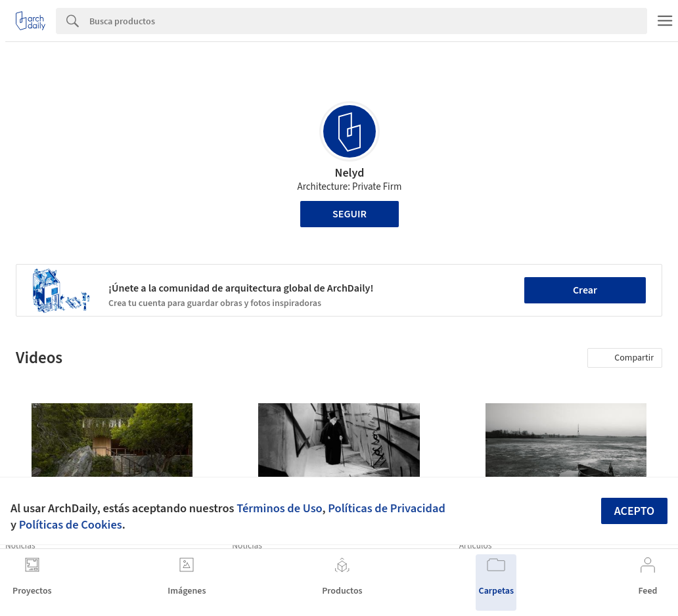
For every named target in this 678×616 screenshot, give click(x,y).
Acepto (635, 511)
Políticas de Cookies (71, 525)
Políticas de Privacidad (387, 508)
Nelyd (350, 173)
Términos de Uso (279, 508)
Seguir (350, 214)
